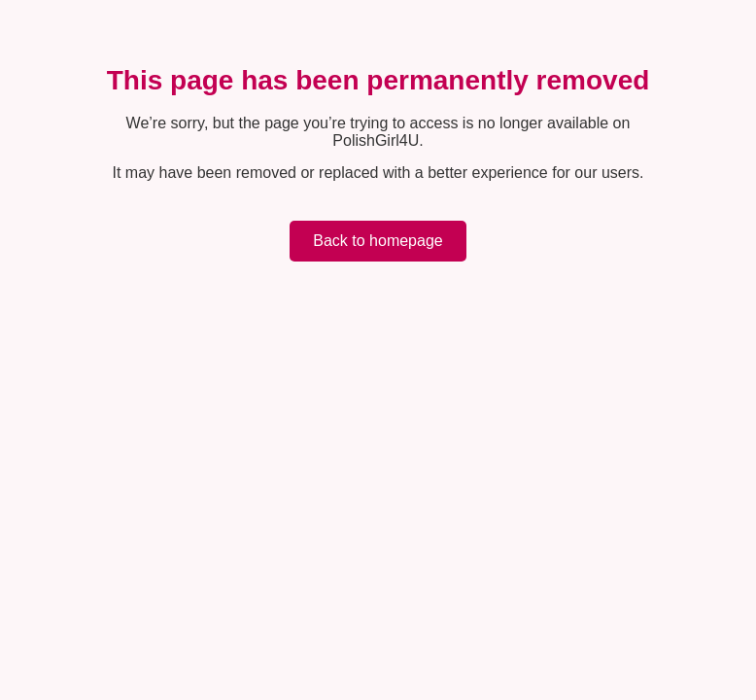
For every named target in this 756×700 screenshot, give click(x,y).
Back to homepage (378, 241)
